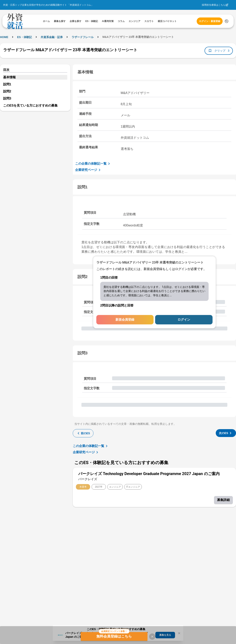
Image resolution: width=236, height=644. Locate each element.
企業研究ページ (88, 170)
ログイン (184, 320)
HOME (4, 37)
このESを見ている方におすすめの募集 (30, 105)
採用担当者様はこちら (214, 5)
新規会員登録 (125, 320)
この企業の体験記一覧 (93, 164)
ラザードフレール (83, 37)
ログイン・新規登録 (210, 21)
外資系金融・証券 (52, 37)
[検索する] (227, 21)
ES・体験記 (24, 37)
